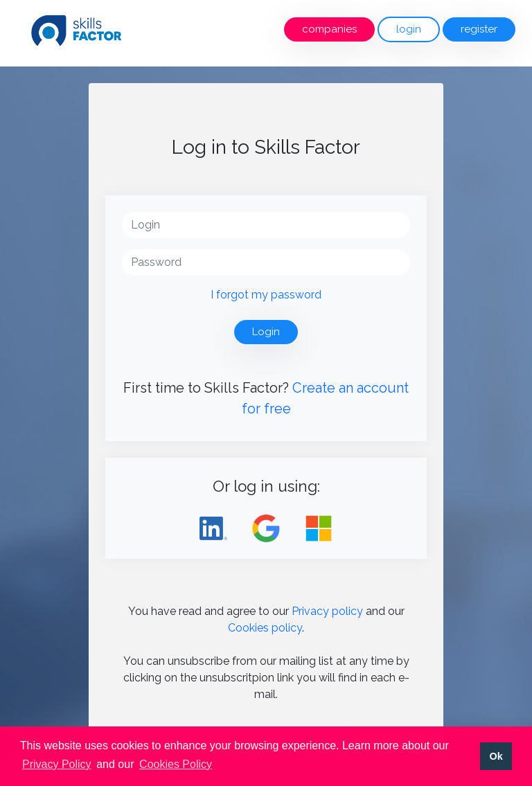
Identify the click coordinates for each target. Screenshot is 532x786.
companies (329, 29)
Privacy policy (327, 611)
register (479, 29)
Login (266, 332)
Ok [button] (496, 756)
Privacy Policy (57, 764)
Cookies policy (265, 628)
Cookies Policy (176, 764)
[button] (220, 765)
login (409, 29)
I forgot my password (266, 295)
